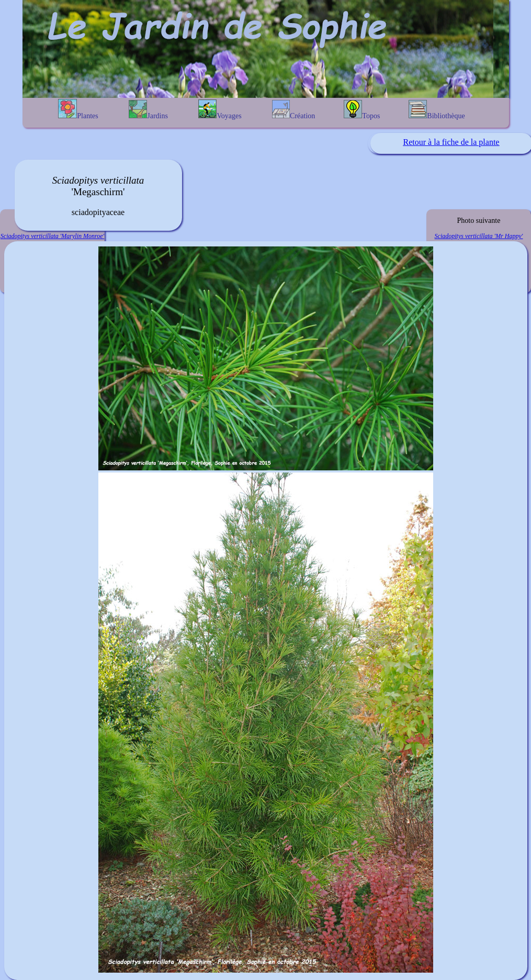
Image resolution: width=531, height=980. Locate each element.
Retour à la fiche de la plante (451, 142)
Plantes (78, 109)
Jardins (148, 110)
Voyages (220, 110)
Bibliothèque (437, 110)
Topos (362, 110)
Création (293, 110)
